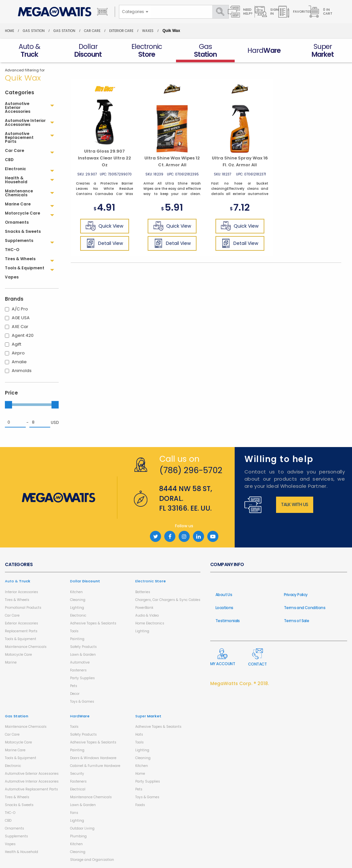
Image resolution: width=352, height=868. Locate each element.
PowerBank (144, 608)
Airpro (18, 353)
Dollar (85, 581)
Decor (75, 694)
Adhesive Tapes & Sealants (93, 623)
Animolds (22, 371)
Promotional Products (23, 608)
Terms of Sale (296, 621)
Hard (80, 716)
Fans (74, 813)
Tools (74, 631)
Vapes (10, 844)
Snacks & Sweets (19, 805)
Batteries (143, 592)
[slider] (8, 405)
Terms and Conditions (305, 608)
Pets (74, 686)
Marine (11, 662)
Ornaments (15, 828)
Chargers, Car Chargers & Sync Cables (168, 600)
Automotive (80, 662)
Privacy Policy (296, 595)
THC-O (10, 813)
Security (77, 774)
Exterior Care (121, 31)
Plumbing (78, 836)
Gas (17, 716)
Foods (140, 805)
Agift (16, 344)
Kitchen (76, 592)
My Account (223, 657)
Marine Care (15, 750)
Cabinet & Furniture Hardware (95, 766)
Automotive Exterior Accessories (32, 774)
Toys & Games (82, 702)
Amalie (19, 362)
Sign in (267, 12)
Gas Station (34, 31)
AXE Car (20, 327)
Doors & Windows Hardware (93, 758)
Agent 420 (23, 335)
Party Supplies (82, 678)
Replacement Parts (21, 631)
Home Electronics (150, 623)
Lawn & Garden (83, 655)
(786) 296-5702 (191, 470)
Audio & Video (147, 615)
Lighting (77, 608)
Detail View (104, 243)
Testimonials (228, 621)
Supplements (16, 836)
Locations (224, 608)
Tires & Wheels (17, 600)
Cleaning (78, 600)
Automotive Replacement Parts (31, 789)
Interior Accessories (22, 592)
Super (148, 716)
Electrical (78, 789)
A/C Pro (20, 309)
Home (9, 31)
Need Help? (240, 12)
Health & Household (22, 852)
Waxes (148, 31)
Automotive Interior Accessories (32, 781)
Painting (77, 639)
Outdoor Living (82, 828)
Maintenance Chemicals (26, 647)
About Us (224, 595)
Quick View (104, 226)
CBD (8, 821)
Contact (257, 658)
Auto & (18, 581)
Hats (139, 734)
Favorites (294, 12)
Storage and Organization (92, 860)
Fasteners (78, 670)
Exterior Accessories (22, 623)
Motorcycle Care (18, 655)
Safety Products (83, 647)
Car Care (92, 31)
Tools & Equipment (21, 639)
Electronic (78, 615)
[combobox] (135, 12)
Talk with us (295, 504)
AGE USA (21, 318)
